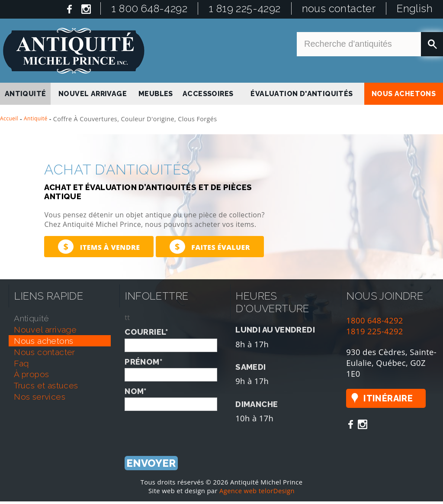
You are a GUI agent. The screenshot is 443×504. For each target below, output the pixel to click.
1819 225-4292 (375, 331)
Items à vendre (99, 247)
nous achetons (404, 94)
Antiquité (36, 118)
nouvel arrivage (93, 94)
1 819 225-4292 (245, 8)
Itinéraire (388, 398)
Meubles (156, 94)
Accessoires (208, 94)
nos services (40, 397)
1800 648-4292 (375, 320)
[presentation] (190, 428)
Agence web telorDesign (257, 491)
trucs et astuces (46, 385)
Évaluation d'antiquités (302, 94)
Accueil (9, 118)
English (415, 8)
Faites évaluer (210, 247)
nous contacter (339, 8)
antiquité (26, 94)
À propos (31, 374)
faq (21, 363)
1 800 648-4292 (149, 8)
